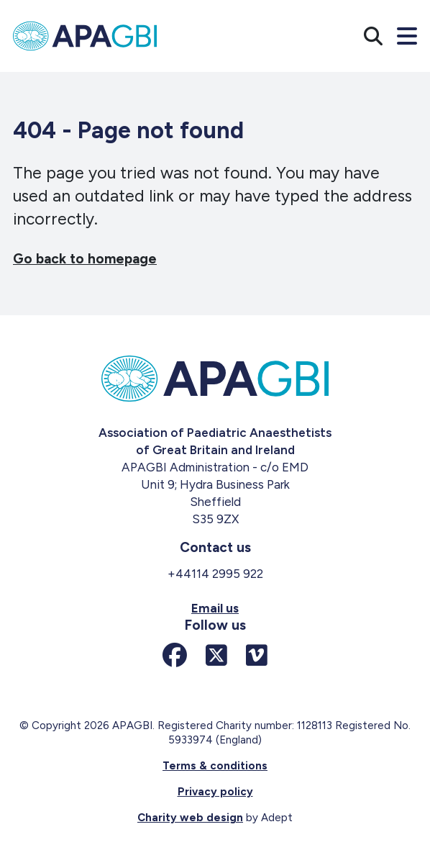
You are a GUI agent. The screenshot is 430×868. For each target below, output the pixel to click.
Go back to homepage (85, 259)
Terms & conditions (215, 766)
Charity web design (190, 818)
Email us (215, 608)
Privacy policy (215, 792)
